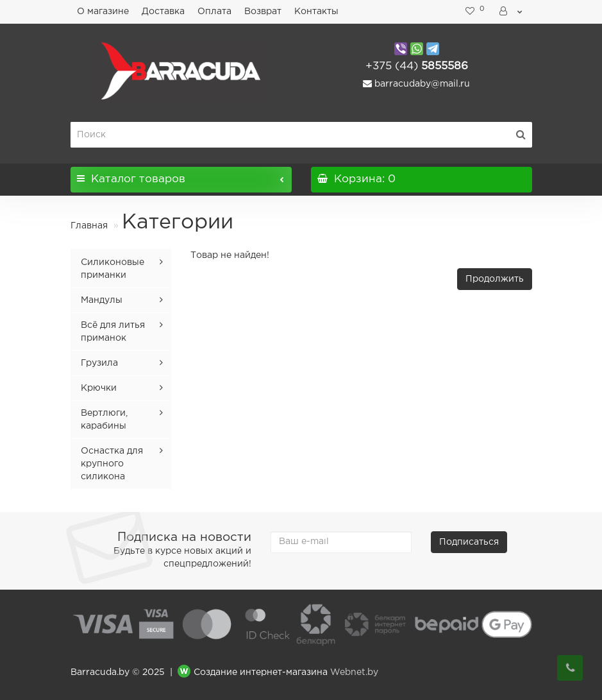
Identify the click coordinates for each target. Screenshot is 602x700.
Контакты (316, 12)
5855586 (417, 66)
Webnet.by (354, 672)
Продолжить (495, 279)
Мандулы (102, 300)
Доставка (163, 12)
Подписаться (469, 542)
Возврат (263, 12)
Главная (89, 226)
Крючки (99, 388)
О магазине (103, 12)
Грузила (99, 363)
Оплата (214, 12)
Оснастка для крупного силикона (112, 464)
